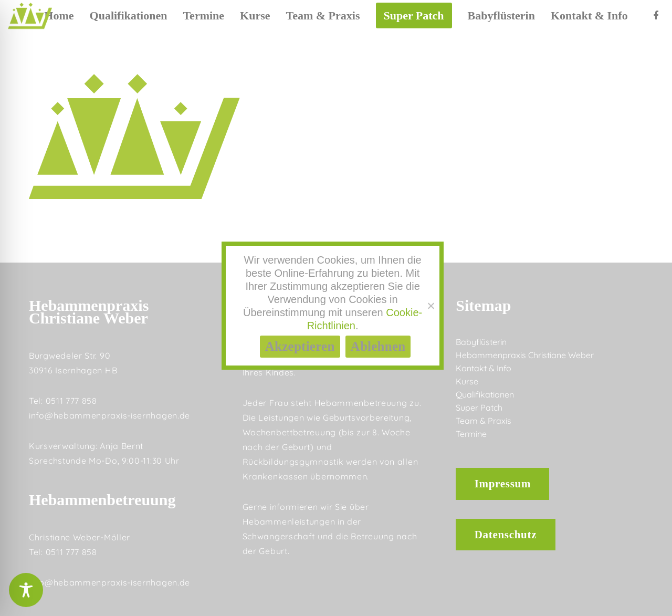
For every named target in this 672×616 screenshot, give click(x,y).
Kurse (467, 381)
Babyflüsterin (481, 342)
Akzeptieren (300, 346)
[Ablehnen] (430, 306)
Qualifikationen (485, 394)
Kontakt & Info (484, 368)
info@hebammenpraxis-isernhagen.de (109, 415)
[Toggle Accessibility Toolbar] (26, 590)
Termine (471, 434)
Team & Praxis (484, 421)
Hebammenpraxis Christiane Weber (525, 355)
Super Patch (479, 408)
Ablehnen (378, 346)
